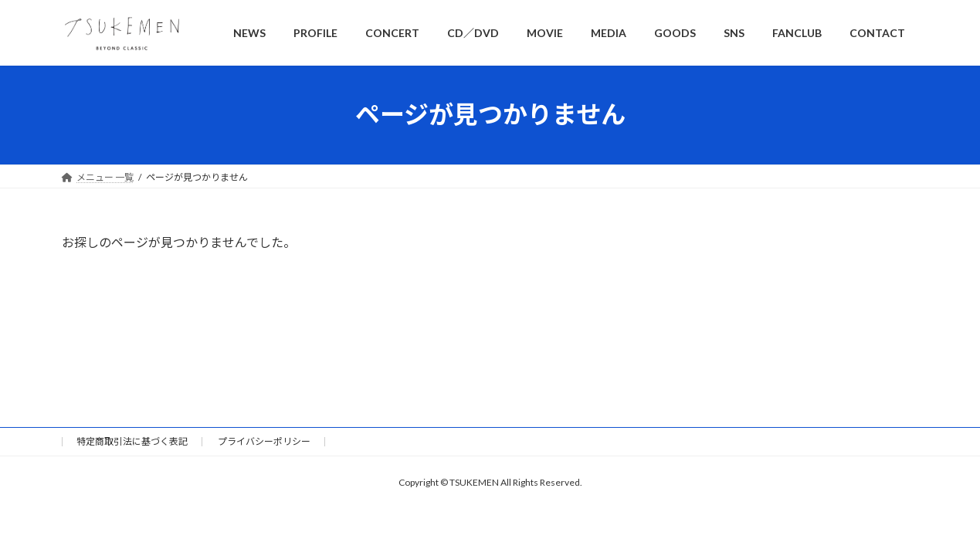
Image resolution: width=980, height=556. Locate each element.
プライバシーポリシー (264, 441)
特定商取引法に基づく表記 (132, 441)
